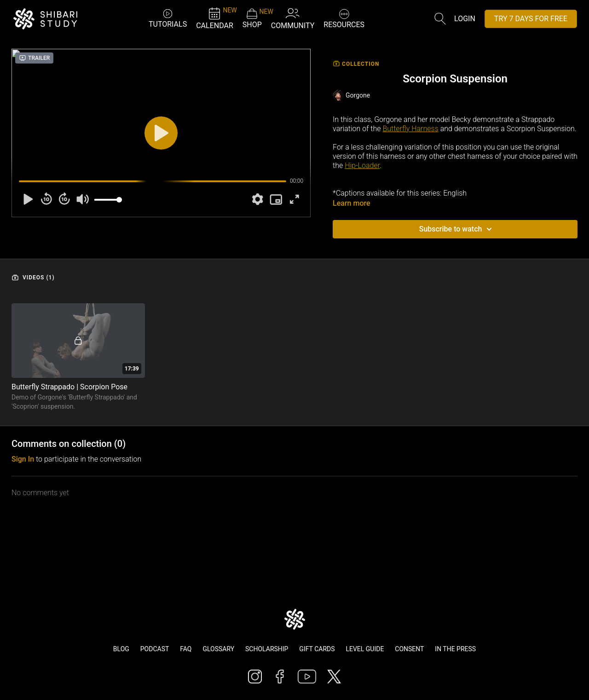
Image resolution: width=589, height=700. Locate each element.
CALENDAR (215, 18)
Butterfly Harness (410, 129)
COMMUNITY (293, 18)
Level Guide (365, 649)
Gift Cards (317, 649)
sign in (23, 459)
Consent (409, 649)
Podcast (155, 649)
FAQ (186, 649)
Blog (121, 649)
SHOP (252, 18)
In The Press (455, 649)
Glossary (218, 649)
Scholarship (267, 649)
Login (465, 19)
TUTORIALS (168, 18)
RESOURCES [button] (344, 18)
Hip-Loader (362, 165)
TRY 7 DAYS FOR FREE (531, 19)
